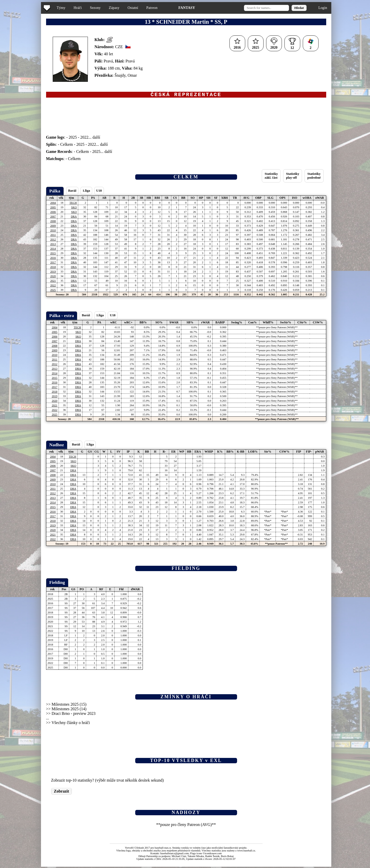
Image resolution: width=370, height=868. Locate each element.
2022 (84, 139)
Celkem (67, 146)
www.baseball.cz (246, 852)
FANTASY (187, 8)
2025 (73, 139)
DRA (74, 218)
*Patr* (268, 513)
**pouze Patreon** (276, 545)
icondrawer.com (213, 855)
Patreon (152, 8)
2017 (53, 264)
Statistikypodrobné (314, 177)
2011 (53, 236)
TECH (73, 204)
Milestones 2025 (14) (69, 710)
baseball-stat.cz (163, 849)
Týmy (61, 8)
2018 (53, 268)
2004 (53, 204)
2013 (53, 245)
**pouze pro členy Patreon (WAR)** (277, 328)
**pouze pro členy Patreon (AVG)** (186, 826)
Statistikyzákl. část (271, 177)
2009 (53, 227)
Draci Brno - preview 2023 (74, 715)
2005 (53, 208)
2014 (53, 250)
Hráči (78, 8)
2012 (53, 241)
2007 (53, 218)
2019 (53, 273)
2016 (53, 259)
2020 (53, 277)
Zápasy (114, 8)
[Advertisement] (21, 102)
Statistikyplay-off (293, 177)
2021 (53, 282)
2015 (53, 254)
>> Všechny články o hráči (68, 724)
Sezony (95, 8)
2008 (53, 222)
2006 (53, 213)
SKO (74, 208)
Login (323, 8)
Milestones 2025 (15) (69, 706)
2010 (53, 231)
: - (57, 139)
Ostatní (133, 8)
